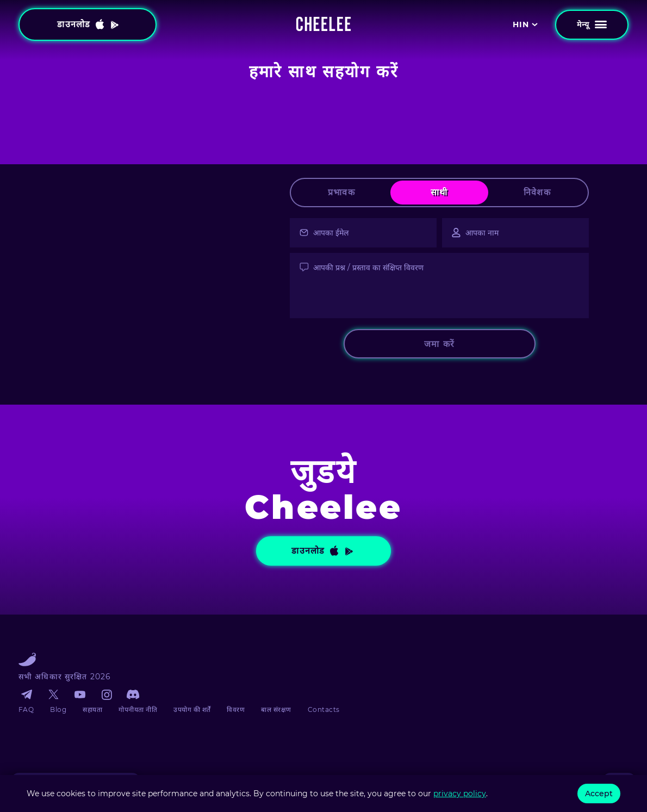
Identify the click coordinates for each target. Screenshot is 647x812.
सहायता (92, 709)
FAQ (26, 709)
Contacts (324, 709)
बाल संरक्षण (276, 709)
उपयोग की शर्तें (192, 709)
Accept (599, 794)
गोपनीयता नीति (138, 709)
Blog (58, 709)
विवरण (236, 709)
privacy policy (460, 794)
